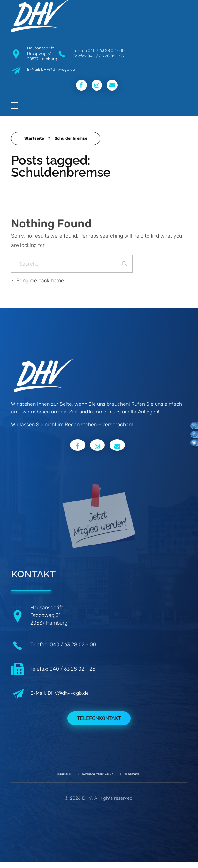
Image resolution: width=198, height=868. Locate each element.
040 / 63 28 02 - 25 (106, 56)
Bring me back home (38, 281)
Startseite (34, 138)
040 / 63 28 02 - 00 (106, 51)
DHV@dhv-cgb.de (68, 693)
